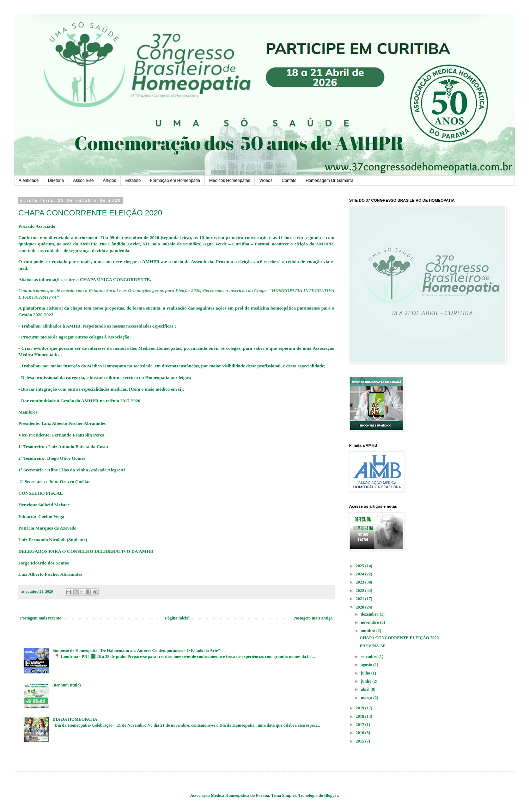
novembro (370, 622)
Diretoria (56, 181)
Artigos (110, 181)
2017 (361, 725)
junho (367, 681)
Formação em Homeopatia (175, 181)
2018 (361, 716)
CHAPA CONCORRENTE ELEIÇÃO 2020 (399, 638)
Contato (289, 181)
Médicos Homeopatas (230, 181)
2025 (361, 566)
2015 (361, 741)
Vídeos (266, 181)
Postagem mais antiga (313, 618)
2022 (361, 591)
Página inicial (177, 618)
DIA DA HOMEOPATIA (75, 719)
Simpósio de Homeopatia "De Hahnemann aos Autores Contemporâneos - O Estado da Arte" (136, 651)
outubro (369, 631)
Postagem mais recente (41, 618)
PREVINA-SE (373, 646)
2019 (361, 708)
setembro (370, 657)
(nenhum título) (67, 685)
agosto (367, 665)
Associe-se (83, 181)
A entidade (29, 181)
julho (366, 673)
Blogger (331, 795)
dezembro (370, 614)
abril (366, 689)
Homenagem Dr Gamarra (330, 181)
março (367, 698)
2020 (361, 607)
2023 (361, 582)
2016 (361, 733)
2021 (361, 599)
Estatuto (133, 181)
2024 (361, 574)
